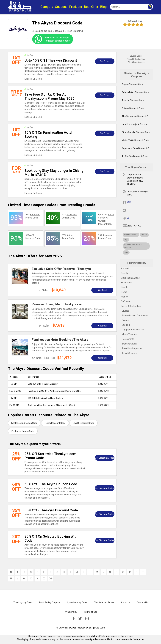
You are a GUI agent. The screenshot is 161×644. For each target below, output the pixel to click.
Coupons (61, 7)
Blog (103, 7)
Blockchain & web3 (130, 278)
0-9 (51, 579)
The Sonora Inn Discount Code (137, 116)
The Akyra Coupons (137, 62)
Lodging (126, 325)
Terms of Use (91, 612)
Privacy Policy (70, 612)
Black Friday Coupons (50, 602)
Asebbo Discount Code (133, 100)
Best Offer (91, 7)
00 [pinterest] (128, 218)
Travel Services (129, 353)
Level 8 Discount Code (83, 423)
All (11, 572)
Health (124, 287)
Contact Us (142, 602)
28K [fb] (129, 202)
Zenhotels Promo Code (23, 431)
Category (47, 7)
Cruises (126, 311)
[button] (150, 7)
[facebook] (74, 619)
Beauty (125, 273)
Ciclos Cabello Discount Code (136, 132)
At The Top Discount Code (135, 156)
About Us (126, 602)
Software (126, 301)
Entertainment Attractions (135, 315)
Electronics (126, 283)
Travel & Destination (131, 306)
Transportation (129, 344)
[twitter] (80, 619)
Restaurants (128, 339)
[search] (128, 7)
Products (76, 7)
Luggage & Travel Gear (133, 330)
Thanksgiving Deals (23, 602)
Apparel (125, 268)
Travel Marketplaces (132, 348)
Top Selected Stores (104, 602)
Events (125, 320)
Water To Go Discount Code (135, 140)
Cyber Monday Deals (77, 602)
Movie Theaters (130, 334)
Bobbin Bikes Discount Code (136, 92)
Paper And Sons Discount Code (137, 148)
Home (124, 292)
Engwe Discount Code (133, 84)
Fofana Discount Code (133, 108)
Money (124, 297)
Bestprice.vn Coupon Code (24, 423)
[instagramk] (87, 619)
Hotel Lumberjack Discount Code (137, 124)
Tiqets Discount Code (55, 423)
